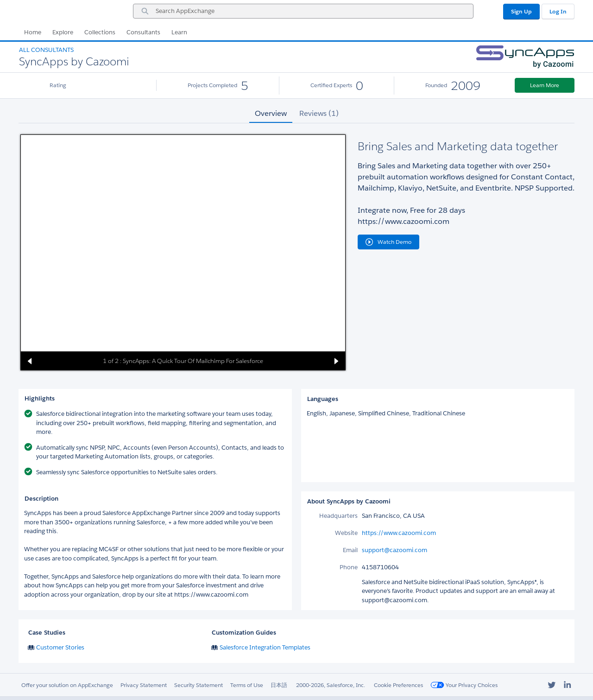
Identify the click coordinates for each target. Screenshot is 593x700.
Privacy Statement (144, 685)
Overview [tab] (271, 113)
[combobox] (303, 11)
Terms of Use (247, 685)
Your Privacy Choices (464, 685)
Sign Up (521, 11)
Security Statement (199, 685)
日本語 (279, 685)
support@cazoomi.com (394, 550)
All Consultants (46, 50)
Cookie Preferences (398, 685)
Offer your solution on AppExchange (67, 685)
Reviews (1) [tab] (319, 113)
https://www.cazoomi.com (399, 533)
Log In (558, 11)
